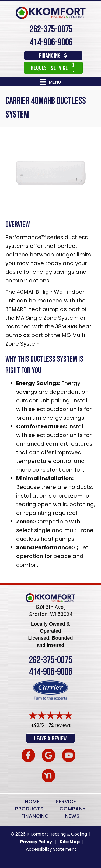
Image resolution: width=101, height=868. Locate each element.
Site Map (70, 842)
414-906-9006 (51, 43)
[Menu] (50, 82)
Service (66, 801)
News (72, 816)
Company (73, 809)
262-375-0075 (51, 30)
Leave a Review (50, 739)
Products (29, 809)
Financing (35, 816)
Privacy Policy (36, 842)
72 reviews (60, 725)
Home (32, 801)
